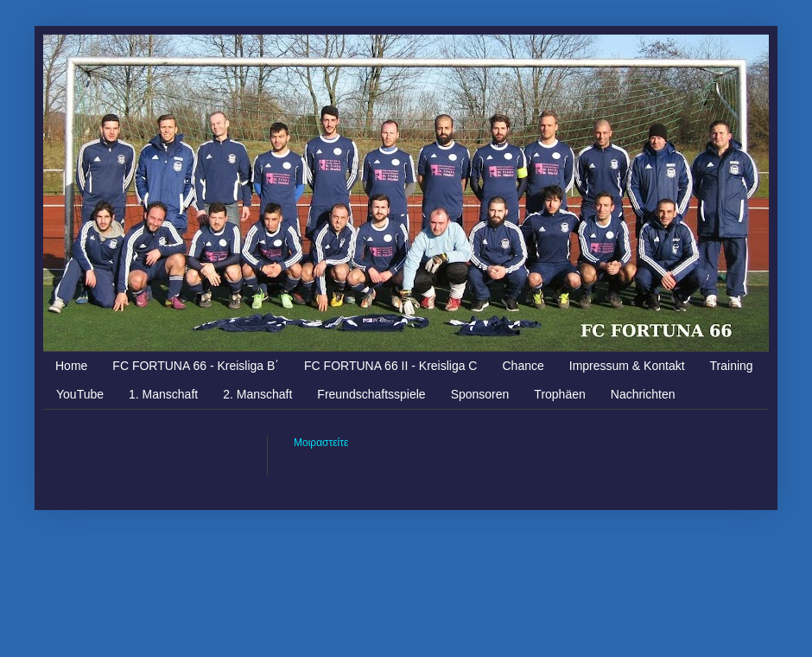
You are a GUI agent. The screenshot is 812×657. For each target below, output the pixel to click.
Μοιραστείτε (321, 443)
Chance (523, 366)
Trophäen (559, 394)
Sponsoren (480, 394)
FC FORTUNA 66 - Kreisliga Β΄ (196, 366)
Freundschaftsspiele (371, 394)
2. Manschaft (257, 394)
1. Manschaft (163, 394)
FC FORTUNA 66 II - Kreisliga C (390, 366)
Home (71, 366)
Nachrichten (643, 394)
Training (732, 366)
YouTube (80, 394)
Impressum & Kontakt (627, 366)
